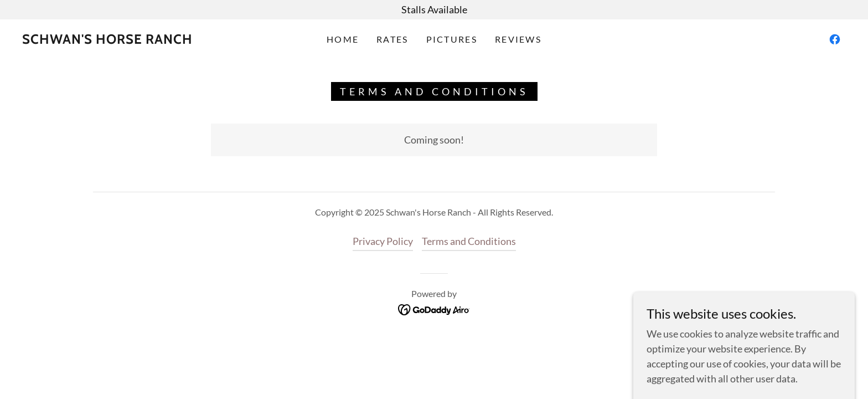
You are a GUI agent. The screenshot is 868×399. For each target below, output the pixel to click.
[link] (107, 40)
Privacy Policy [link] (383, 241)
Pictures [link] (452, 39)
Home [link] (343, 39)
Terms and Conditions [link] (469, 241)
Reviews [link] (518, 39)
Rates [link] (392, 39)
